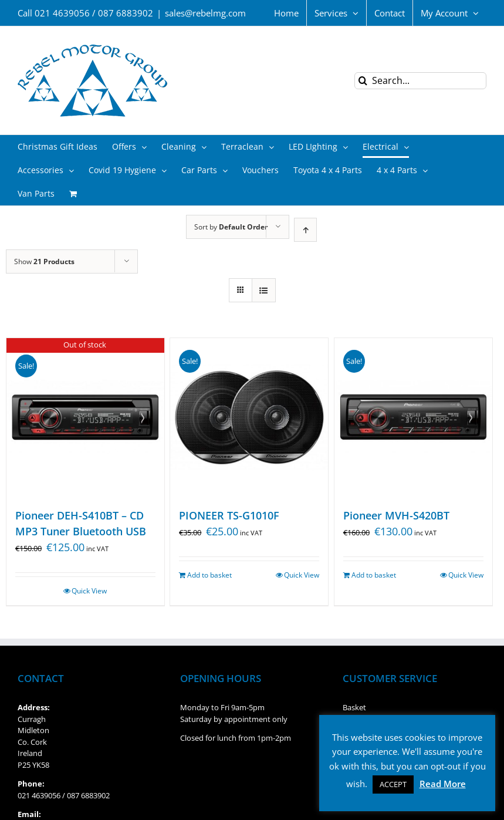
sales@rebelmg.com (205, 13)
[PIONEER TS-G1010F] (249, 417)
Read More (443, 784)
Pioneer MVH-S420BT (396, 515)
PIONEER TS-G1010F (229, 515)
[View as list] (264, 290)
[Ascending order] (305, 230)
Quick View (89, 591)
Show (44, 261)
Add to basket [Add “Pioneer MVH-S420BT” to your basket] (374, 575)
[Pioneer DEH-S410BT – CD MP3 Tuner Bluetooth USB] (85, 417)
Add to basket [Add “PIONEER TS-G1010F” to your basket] (209, 575)
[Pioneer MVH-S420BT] (413, 417)
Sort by (231, 227)
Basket (354, 707)
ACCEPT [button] (393, 784)
